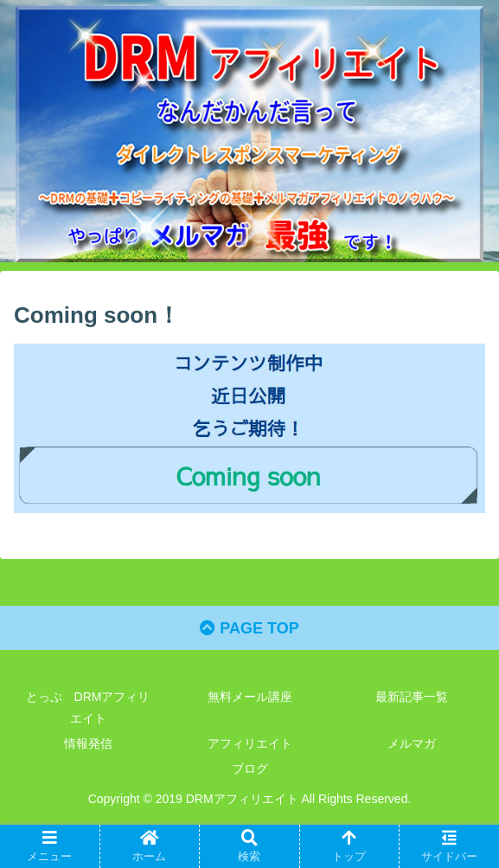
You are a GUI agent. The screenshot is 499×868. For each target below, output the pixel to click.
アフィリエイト (250, 743)
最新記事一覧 (412, 697)
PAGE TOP (249, 628)
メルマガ (412, 743)
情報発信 (88, 743)
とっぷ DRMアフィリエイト (88, 707)
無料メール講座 (250, 697)
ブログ (250, 768)
